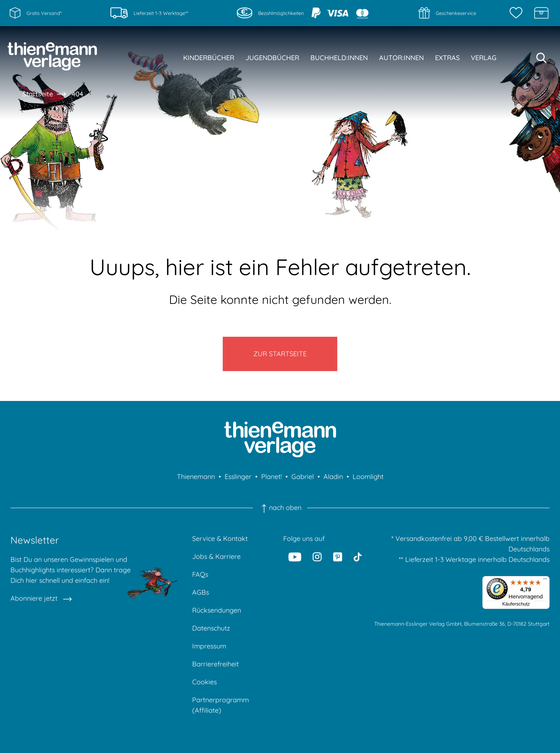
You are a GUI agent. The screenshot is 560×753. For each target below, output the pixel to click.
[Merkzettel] (518, 13)
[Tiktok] (358, 557)
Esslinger (238, 477)
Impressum (209, 646)
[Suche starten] (541, 58)
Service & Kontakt (220, 539)
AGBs (201, 592)
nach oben (280, 508)
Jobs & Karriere (216, 556)
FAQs (200, 574)
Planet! (271, 477)
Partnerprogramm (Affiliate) (220, 705)
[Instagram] (317, 557)
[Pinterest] (338, 557)
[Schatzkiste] (541, 13)
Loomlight (368, 477)
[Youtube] (295, 557)
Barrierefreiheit (215, 664)
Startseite (38, 94)
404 (77, 94)
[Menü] (545, 581)
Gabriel (303, 477)
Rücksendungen (217, 610)
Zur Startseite (280, 354)
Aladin (333, 477)
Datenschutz (211, 628)
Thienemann (196, 477)
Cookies (204, 682)
